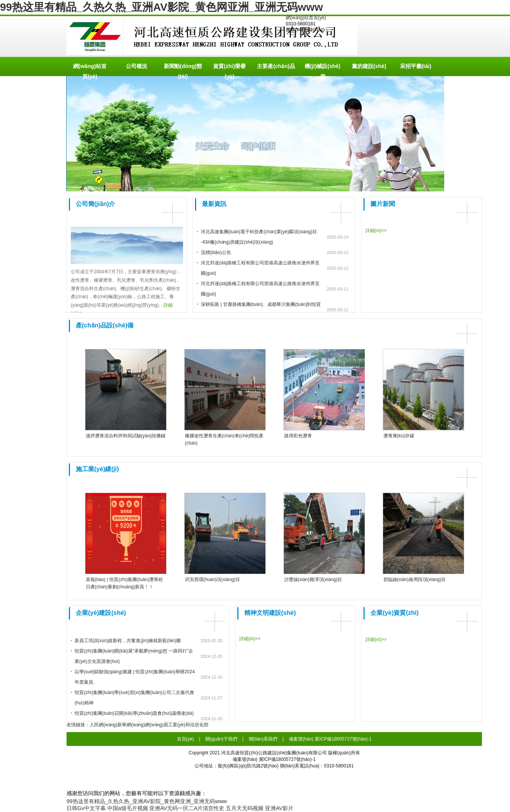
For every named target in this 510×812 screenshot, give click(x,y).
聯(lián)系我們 (263, 739)
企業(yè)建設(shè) (101, 613)
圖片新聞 (383, 204)
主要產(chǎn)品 (276, 66)
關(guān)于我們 (221, 739)
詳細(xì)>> (376, 231)
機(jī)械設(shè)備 (322, 70)
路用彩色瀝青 (298, 436)
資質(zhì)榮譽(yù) (229, 70)
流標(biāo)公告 (216, 252)
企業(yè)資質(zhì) (394, 613)
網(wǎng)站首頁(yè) (306, 18)
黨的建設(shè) (369, 66)
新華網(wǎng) (131, 725)
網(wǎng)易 (157, 725)
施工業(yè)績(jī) (97, 469)
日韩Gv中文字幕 (86, 808)
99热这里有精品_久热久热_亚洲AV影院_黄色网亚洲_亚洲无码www (162, 7)
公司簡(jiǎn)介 (95, 204)
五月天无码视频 (245, 808)
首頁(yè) (186, 739)
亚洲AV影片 (279, 808)
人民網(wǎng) (103, 725)
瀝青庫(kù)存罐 (399, 436)
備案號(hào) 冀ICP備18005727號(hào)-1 (330, 739)
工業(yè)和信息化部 (188, 725)
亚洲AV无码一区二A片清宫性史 (187, 808)
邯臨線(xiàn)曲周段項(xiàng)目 (415, 580)
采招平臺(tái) (416, 66)
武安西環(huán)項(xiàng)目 (212, 580)
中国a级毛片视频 (128, 808)
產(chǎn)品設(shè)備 (105, 325)
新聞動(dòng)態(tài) (183, 70)
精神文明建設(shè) (270, 613)
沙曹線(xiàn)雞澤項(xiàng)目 (313, 580)
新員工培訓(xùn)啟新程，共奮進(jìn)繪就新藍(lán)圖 (128, 641)
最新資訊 (214, 204)
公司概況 (137, 66)
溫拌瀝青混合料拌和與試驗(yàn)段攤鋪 (126, 436)
